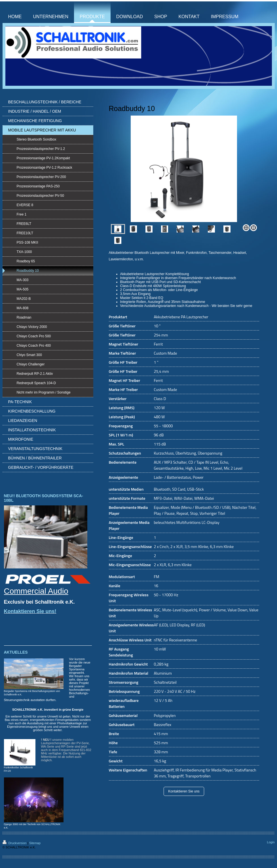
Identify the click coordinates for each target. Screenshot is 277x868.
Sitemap (35, 843)
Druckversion (15, 843)
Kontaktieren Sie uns (184, 791)
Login (271, 842)
